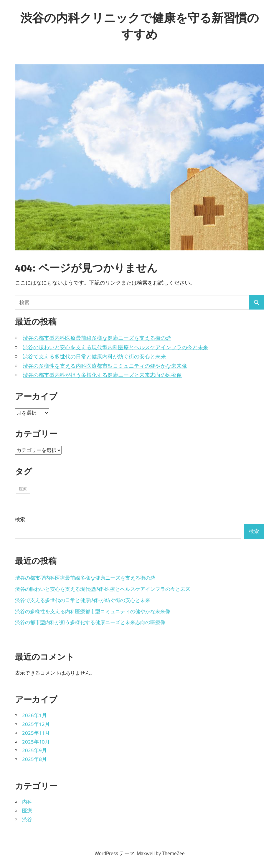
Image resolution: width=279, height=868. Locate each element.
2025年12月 (36, 724)
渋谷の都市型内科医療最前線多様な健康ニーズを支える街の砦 (97, 338)
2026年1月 (34, 715)
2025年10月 (36, 742)
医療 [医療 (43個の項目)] (23, 489)
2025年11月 (36, 733)
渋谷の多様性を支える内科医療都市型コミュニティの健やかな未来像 (105, 366)
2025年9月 (34, 750)
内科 (27, 802)
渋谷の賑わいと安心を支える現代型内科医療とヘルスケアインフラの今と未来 (115, 347)
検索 (20, 519)
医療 (27, 811)
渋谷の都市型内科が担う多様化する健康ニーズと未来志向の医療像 (102, 375)
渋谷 (27, 819)
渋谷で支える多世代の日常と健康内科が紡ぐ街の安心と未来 (94, 356)
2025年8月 (34, 759)
